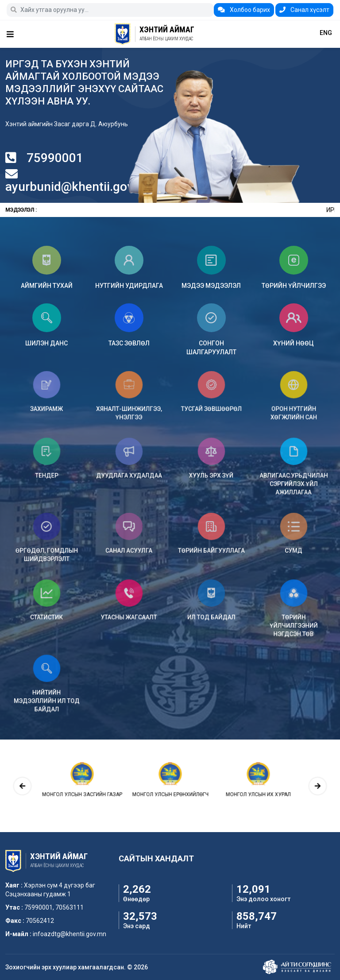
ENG (326, 33)
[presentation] (67, 786)
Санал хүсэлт (304, 10)
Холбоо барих (244, 10)
